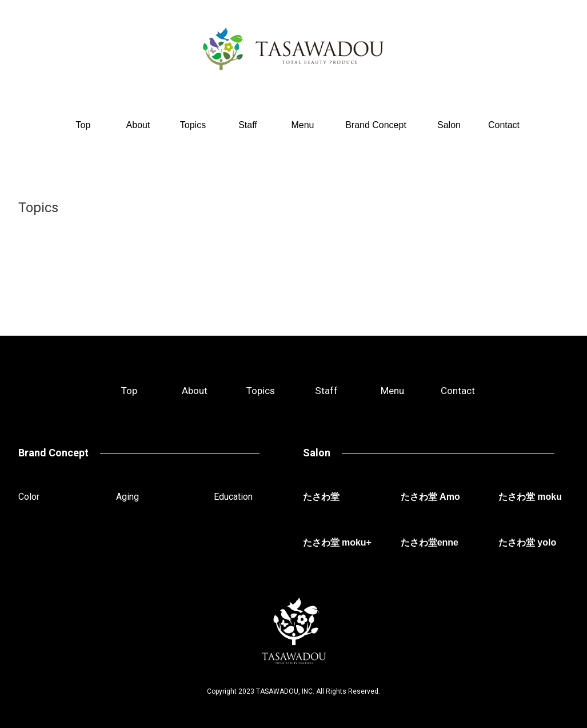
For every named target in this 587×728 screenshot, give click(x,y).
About (138, 125)
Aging (127, 497)
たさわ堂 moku (530, 497)
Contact (504, 125)
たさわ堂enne (430, 542)
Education (233, 497)
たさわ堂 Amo (430, 497)
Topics (193, 125)
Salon (449, 125)
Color (29, 497)
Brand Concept (376, 125)
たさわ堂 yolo (527, 542)
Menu (302, 125)
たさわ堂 (321, 497)
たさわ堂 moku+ (337, 542)
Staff (248, 125)
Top (83, 125)
